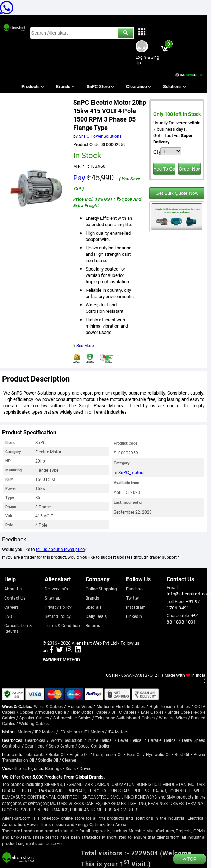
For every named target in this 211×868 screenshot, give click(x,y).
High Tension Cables (169, 706)
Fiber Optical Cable (89, 712)
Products (32, 86)
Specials (94, 607)
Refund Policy (58, 616)
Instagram (136, 607)
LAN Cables (152, 712)
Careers (11, 607)
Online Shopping (101, 589)
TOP (190, 859)
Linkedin (134, 616)
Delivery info (56, 589)
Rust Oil (182, 754)
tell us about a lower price (60, 549)
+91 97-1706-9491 (184, 604)
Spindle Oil (48, 760)
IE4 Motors (118, 732)
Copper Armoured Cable (43, 712)
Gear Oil (134, 754)
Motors (24, 732)
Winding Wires (173, 718)
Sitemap (53, 598)
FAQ (8, 616)
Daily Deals (96, 616)
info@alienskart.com (189, 594)
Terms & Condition (62, 625)
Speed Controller (94, 746)
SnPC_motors (131, 472)
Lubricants (34, 754)
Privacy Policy (58, 607)
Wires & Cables (48, 706)
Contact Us (15, 598)
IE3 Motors (69, 732)
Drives (85, 768)
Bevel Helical (130, 740)
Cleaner (69, 760)
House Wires (80, 706)
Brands (65, 86)
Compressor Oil (108, 754)
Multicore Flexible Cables (120, 706)
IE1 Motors (94, 732)
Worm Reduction (67, 740)
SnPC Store (100, 86)
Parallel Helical (163, 740)
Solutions (174, 86)
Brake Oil (57, 754)
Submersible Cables (72, 718)
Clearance (138, 86)
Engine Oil (79, 754)
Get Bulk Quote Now (177, 193)
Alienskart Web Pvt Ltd (94, 643)
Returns (93, 625)
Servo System (61, 746)
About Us (13, 589)
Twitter (133, 598)
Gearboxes (35, 740)
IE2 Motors (45, 732)
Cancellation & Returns (18, 628)
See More (85, 345)
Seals (71, 768)
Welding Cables (34, 723)
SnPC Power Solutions (100, 136)
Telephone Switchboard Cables (125, 718)
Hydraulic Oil (158, 754)
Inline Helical (100, 740)
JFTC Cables (124, 712)
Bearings (53, 768)
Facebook (135, 589)
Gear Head (35, 746)
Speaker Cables (34, 718)
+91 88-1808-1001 (183, 619)
